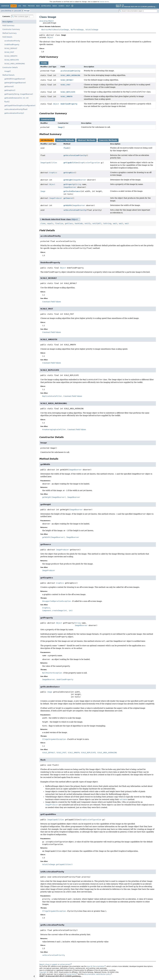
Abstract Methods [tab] (86, 140)
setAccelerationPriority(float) (16, 109)
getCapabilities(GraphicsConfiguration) (20, 106)
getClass (69, 223)
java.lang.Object (46, 21)
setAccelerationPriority (75, 210)
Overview (5, 6)
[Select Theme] (72, 6)
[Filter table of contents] (22, 16)
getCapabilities (71, 163)
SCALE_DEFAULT (11, 48)
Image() (8, 71)
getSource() (9, 86)
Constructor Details (10, 67)
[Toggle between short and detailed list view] (41, 219)
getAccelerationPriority (75, 155)
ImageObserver (80, 180)
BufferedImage (77, 30)
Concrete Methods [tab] (108, 140)
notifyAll (97, 223)
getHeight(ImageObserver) (15, 83)
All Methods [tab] (47, 140)
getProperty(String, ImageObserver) (19, 94)
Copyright (43, 972)
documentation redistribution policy (97, 974)
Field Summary (8, 26)
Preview (31, 6)
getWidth (67, 205)
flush (66, 148)
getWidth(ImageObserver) (15, 79)
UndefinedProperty (12, 45)
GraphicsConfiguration (90, 163)
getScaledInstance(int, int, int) (16, 98)
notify (88, 223)
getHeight (68, 180)
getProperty (69, 184)
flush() (7, 102)
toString (107, 223)
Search (61, 6)
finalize (59, 223)
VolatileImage (92, 30)
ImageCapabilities (49, 163)
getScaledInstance (72, 191)
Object (50, 37)
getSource (68, 198)
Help (68, 6)
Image (27, 11)
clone (43, 223)
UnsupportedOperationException (56, 601)
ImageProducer (56, 198)
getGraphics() (10, 90)
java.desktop (6, 11)
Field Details (7, 37)
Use (20, 6)
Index (55, 6)
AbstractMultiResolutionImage (55, 30)
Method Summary (10, 33)
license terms (104, 2)
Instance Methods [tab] (65, 140)
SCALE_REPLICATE (12, 60)
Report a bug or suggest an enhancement (55, 964)
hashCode (79, 223)
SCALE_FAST (9, 52)
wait (115, 223)
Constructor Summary (11, 29)
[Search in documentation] (138, 11)
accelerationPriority (12, 41)
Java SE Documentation (96, 966)
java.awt (18, 11)
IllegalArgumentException (54, 739)
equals (50, 223)
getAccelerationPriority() (14, 113)
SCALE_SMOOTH (11, 56)
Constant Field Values (52, 302)
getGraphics (69, 173)
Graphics (53, 173)
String (78, 184)
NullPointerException (52, 673)
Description (8, 22)
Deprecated (46, 6)
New (38, 6)
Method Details (8, 75)
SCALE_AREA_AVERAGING (15, 64)
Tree (24, 6)
